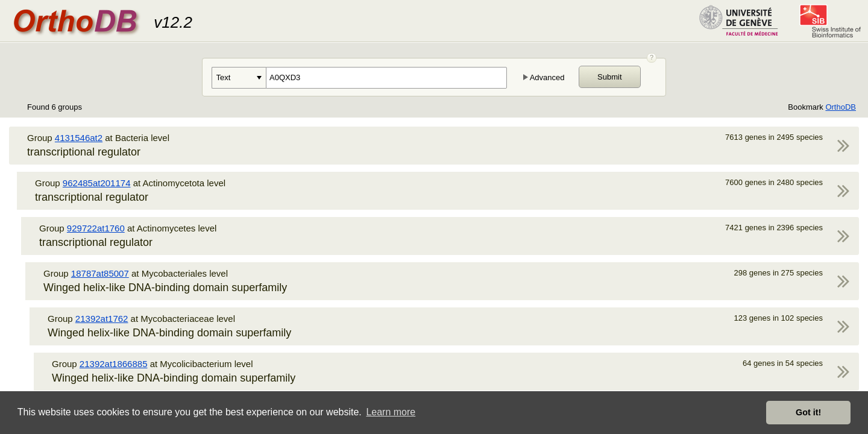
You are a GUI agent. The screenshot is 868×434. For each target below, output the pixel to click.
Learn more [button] (391, 412)
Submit (609, 77)
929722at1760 (96, 228)
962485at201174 (97, 183)
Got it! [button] (808, 412)
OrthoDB (841, 107)
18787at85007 (100, 273)
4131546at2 (79, 138)
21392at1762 (102, 319)
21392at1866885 (114, 364)
